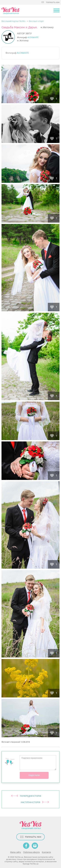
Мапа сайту (16, 852)
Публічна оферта (31, 852)
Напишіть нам (53, 2)
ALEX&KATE (33, 37)
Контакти (46, 852)
